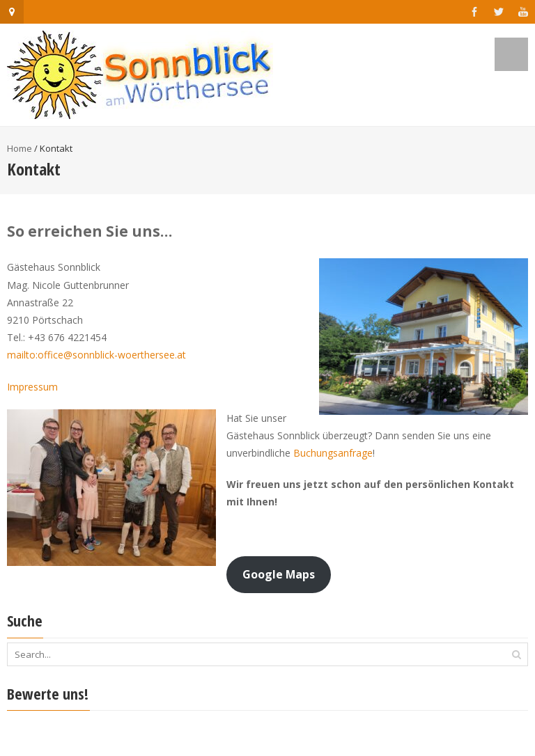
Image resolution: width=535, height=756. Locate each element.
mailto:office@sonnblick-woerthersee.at (96, 355)
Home (20, 148)
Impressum (32, 387)
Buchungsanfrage (333, 453)
